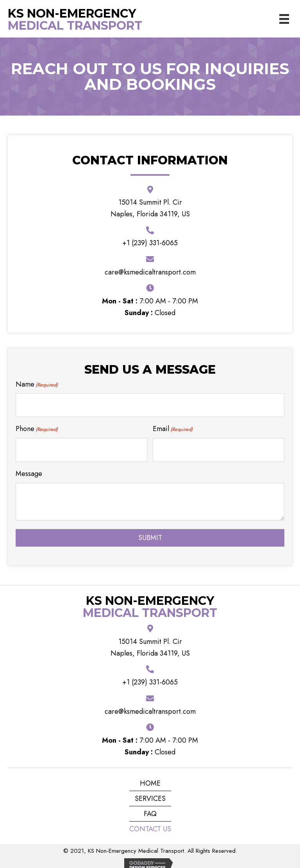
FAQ (150, 807)
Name (37, 384)
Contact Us (150, 822)
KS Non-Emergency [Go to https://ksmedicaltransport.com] (72, 13)
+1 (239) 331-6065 (150, 243)
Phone (37, 425)
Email (173, 425)
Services (150, 791)
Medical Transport (75, 26)
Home (150, 776)
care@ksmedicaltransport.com (150, 272)
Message (29, 466)
